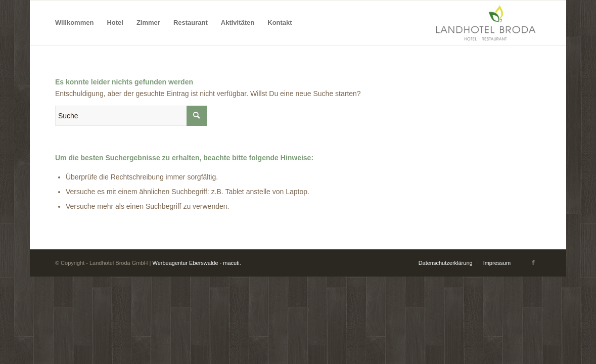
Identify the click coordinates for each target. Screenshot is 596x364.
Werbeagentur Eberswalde (186, 263)
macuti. (232, 263)
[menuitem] (74, 23)
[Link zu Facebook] (533, 262)
